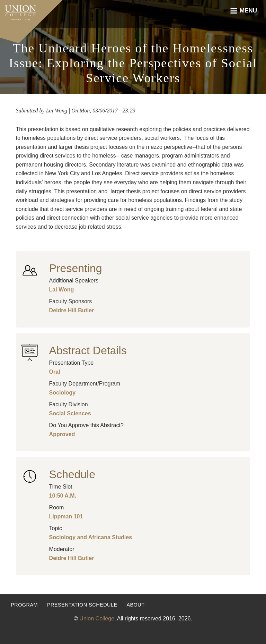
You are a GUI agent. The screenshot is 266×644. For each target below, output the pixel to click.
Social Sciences (70, 413)
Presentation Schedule (82, 605)
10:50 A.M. (63, 496)
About (135, 605)
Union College (97, 618)
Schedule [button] (72, 474)
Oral (55, 372)
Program (24, 605)
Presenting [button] (76, 268)
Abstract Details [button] (88, 350)
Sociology (62, 393)
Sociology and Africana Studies (91, 537)
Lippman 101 (66, 516)
